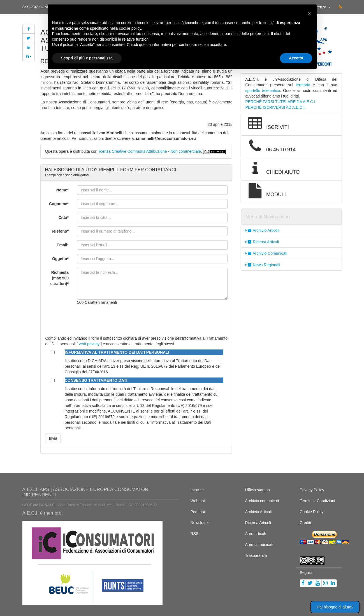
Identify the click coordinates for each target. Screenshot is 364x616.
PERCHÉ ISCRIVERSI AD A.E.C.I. (276, 107)
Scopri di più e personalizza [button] (87, 58)
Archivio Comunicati (266, 253)
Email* (63, 245)
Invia (53, 438)
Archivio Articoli (262, 230)
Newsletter (200, 523)
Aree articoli (256, 534)
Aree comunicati (259, 545)
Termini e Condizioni (317, 501)
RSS (195, 534)
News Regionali (263, 265)
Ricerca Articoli (262, 242)
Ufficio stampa (258, 490)
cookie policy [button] (130, 28)
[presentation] (120, 320)
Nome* (62, 190)
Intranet (197, 490)
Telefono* (60, 231)
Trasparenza (256, 555)
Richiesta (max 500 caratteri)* (60, 278)
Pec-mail (198, 512)
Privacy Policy (312, 490)
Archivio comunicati (262, 501)
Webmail (198, 501)
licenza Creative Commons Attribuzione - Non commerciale (150, 151)
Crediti (305, 523)
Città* (63, 217)
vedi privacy (89, 344)
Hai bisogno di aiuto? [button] (335, 607)
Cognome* (59, 204)
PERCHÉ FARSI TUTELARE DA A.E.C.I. (281, 102)
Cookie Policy (312, 512)
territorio (303, 85)
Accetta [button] (296, 58)
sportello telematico (263, 91)
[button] (309, 13)
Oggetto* (60, 259)
